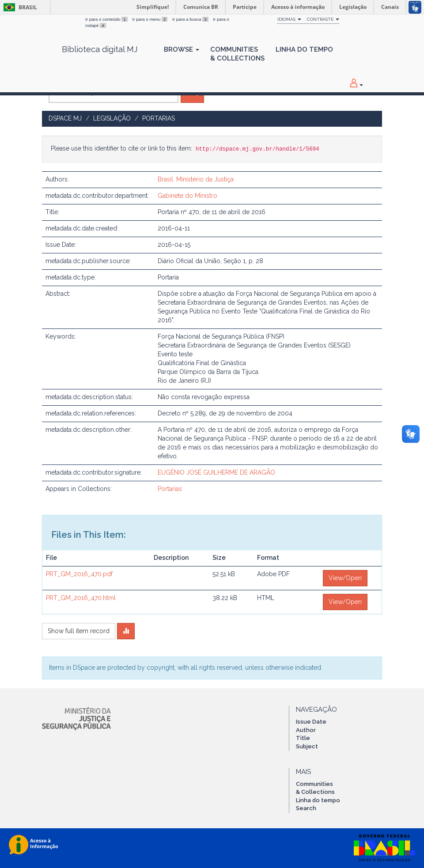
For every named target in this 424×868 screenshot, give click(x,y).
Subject (307, 746)
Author (306, 730)
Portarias (159, 118)
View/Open (345, 578)
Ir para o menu (150, 19)
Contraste (323, 19)
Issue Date (311, 722)
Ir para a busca (191, 19)
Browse (182, 49)
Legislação (112, 118)
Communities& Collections (237, 54)
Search (306, 808)
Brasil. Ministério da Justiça (196, 179)
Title (303, 738)
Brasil (19, 7)
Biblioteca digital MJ (100, 49)
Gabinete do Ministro (187, 196)
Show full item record (79, 631)
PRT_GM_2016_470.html (81, 598)
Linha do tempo (318, 800)
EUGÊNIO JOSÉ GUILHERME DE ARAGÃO (216, 472)
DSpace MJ (65, 118)
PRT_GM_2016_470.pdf (79, 574)
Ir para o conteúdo (107, 19)
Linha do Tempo (304, 49)
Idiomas (289, 19)
